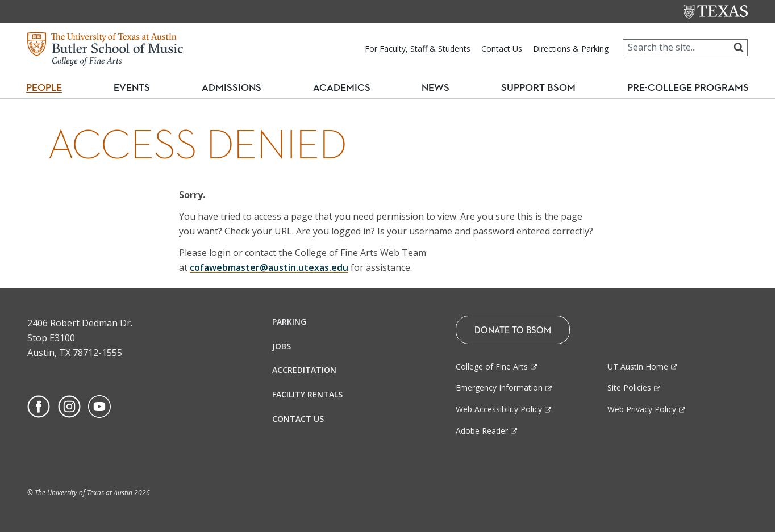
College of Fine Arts (492, 366)
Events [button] (139, 88)
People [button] (49, 88)
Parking (289, 322)
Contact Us (502, 49)
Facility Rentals (307, 394)
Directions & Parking (571, 49)
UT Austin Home (638, 366)
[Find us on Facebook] (39, 405)
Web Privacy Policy (642, 409)
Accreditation (304, 370)
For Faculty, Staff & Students (418, 49)
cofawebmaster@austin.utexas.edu (269, 267)
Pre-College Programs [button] (688, 88)
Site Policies (629, 388)
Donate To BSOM (513, 330)
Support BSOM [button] (536, 88)
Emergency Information (499, 388)
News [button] (434, 88)
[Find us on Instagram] (69, 405)
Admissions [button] (237, 88)
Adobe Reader (482, 431)
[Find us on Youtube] (99, 405)
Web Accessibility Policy (499, 409)
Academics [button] (346, 88)
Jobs (282, 346)
